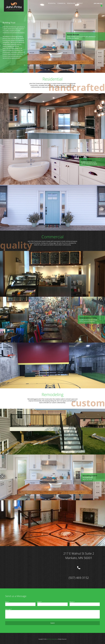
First (7, 602)
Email (40, 602)
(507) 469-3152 (98, 3)
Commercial (61, 3)
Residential (52, 3)
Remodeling (71, 3)
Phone (72, 602)
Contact (80, 3)
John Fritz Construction (52, 639)
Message (8, 609)
